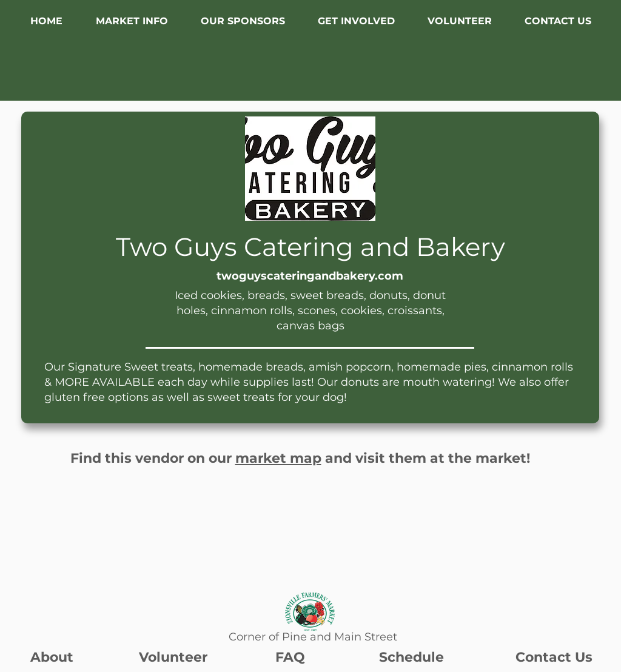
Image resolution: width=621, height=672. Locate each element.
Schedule (411, 657)
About (52, 657)
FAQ (290, 657)
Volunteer (173, 657)
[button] (132, 21)
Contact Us (554, 657)
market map (278, 458)
